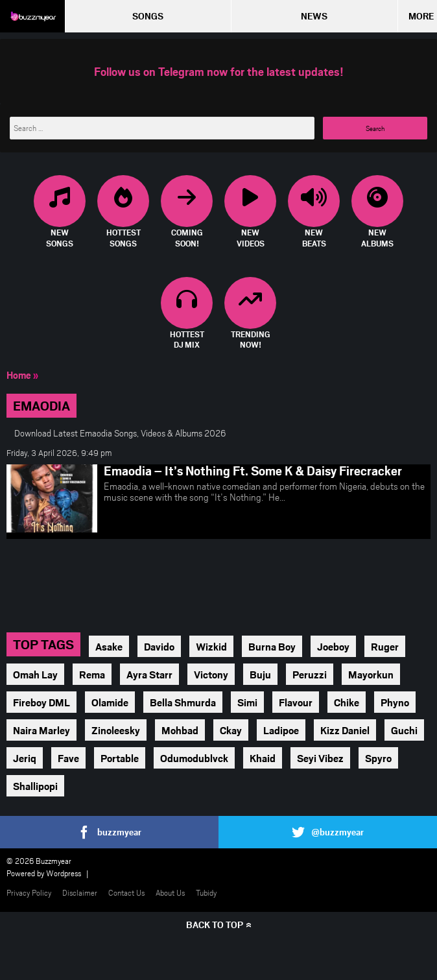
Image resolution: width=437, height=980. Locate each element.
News (314, 16)
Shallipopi (35, 786)
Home (19, 375)
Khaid (263, 758)
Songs (148, 16)
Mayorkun (371, 674)
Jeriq (25, 758)
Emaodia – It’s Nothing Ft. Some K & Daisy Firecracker (253, 470)
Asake (109, 646)
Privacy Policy (29, 892)
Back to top (215, 925)
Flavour (296, 702)
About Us (170, 892)
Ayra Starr (149, 674)
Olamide (110, 702)
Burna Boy (272, 646)
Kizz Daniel (345, 730)
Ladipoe (281, 730)
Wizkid (211, 646)
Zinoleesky (116, 730)
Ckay (231, 730)
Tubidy (206, 892)
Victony (211, 674)
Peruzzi (310, 674)
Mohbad (180, 730)
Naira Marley (41, 730)
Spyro (378, 758)
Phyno (395, 702)
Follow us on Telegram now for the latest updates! (219, 71)
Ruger (385, 646)
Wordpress (64, 873)
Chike (347, 702)
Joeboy (333, 646)
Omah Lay (35, 674)
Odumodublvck (194, 758)
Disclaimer (80, 892)
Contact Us (126, 892)
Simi (247, 702)
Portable (120, 758)
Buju (260, 674)
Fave (68, 758)
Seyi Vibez (320, 758)
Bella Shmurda (183, 702)
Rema (92, 674)
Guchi (404, 730)
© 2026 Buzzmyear (39, 861)
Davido (159, 646)
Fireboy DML (41, 702)
